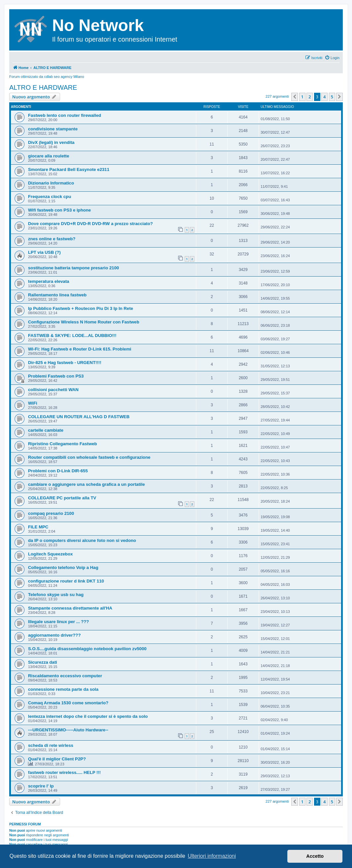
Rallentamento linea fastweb (57, 295)
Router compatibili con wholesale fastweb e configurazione (89, 457)
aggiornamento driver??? (54, 635)
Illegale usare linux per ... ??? (59, 622)
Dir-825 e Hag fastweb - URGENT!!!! (65, 363)
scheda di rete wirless (51, 745)
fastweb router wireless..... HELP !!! (64, 772)
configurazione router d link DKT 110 (66, 581)
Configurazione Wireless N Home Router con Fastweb (84, 322)
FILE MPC (38, 527)
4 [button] (324, 97)
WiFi (33, 403)
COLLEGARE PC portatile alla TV (62, 498)
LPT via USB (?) (44, 252)
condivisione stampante (53, 129)
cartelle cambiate (46, 430)
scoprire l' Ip (41, 786)
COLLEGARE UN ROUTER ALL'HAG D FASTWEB (79, 417)
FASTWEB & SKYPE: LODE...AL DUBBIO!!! (72, 335)
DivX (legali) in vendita (51, 142)
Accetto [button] (315, 856)
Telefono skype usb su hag (56, 595)
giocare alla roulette (49, 156)
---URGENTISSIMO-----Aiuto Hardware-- (68, 730)
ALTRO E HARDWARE (43, 87)
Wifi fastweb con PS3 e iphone (59, 210)
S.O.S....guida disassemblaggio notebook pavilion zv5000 (87, 649)
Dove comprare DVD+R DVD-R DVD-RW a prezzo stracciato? (90, 224)
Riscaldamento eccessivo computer (65, 676)
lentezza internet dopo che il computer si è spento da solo (88, 716)
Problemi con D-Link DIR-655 (58, 471)
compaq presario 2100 (51, 513)
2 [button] (310, 97)
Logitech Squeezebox (50, 554)
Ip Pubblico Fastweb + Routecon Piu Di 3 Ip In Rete (80, 308)
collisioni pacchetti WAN (53, 390)
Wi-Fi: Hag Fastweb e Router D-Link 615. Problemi (80, 349)
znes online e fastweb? (52, 239)
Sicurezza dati (43, 662)
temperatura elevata (49, 281)
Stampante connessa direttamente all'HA (70, 608)
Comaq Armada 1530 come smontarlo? (68, 703)
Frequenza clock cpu (49, 197)
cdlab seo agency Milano (64, 77)
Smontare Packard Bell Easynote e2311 (69, 169)
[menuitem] (332, 58)
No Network (98, 25)
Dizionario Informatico (51, 183)
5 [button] (332, 97)
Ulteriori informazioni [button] (212, 856)
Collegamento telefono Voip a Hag (63, 568)
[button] (295, 97)
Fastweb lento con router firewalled (64, 115)
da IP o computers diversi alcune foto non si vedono (82, 540)
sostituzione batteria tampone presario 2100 (74, 268)
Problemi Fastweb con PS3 (56, 376)
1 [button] (302, 97)
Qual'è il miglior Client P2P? (57, 759)
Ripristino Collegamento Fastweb (63, 444)
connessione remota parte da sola (63, 689)
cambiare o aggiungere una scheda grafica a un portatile (86, 484)
